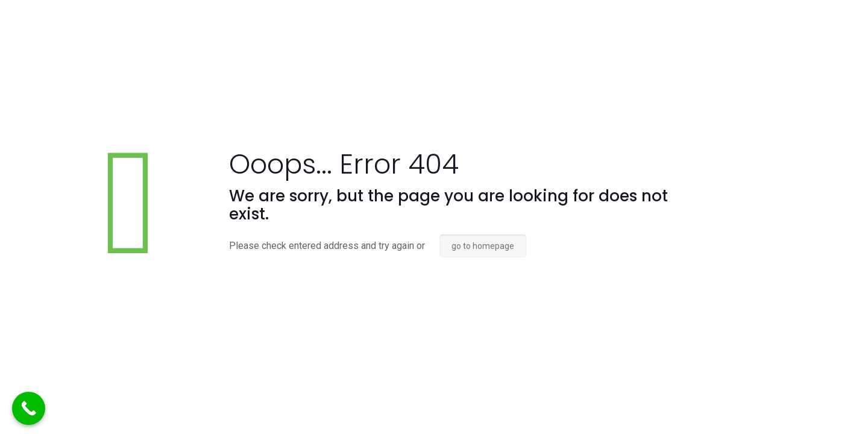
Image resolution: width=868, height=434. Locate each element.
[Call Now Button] (29, 408)
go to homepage (483, 246)
